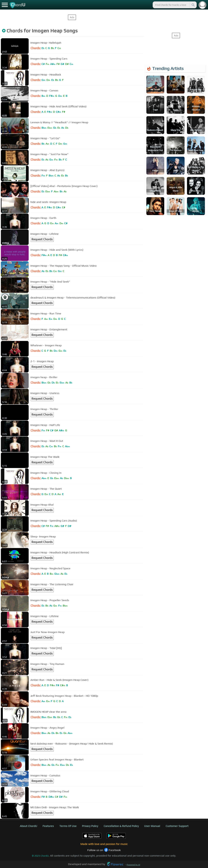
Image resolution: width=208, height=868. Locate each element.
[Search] (193, 5)
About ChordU (28, 826)
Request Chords (42, 239)
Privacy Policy (90, 826)
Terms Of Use (68, 826)
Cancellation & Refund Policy (121, 826)
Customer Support (177, 826)
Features (48, 826)
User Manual (152, 826)
